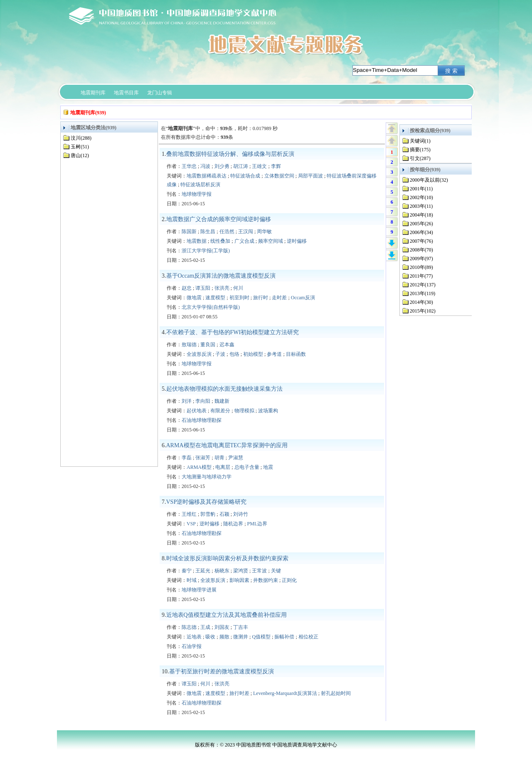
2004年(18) (421, 215)
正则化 (289, 580)
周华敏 (264, 232)
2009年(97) (421, 259)
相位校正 (308, 637)
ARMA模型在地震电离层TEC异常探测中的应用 (227, 445)
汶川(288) (81, 138)
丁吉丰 (241, 627)
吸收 (210, 637)
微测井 (241, 637)
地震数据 (197, 241)
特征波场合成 (245, 176)
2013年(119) (423, 293)
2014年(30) (421, 302)
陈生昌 (208, 232)
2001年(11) (421, 189)
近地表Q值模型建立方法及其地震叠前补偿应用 (227, 615)
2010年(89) (421, 267)
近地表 (194, 637)
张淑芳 (203, 458)
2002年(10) (421, 197)
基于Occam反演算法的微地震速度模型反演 (221, 276)
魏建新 (222, 401)
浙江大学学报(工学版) (206, 251)
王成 (205, 627)
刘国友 (222, 627)
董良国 (208, 345)
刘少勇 (222, 166)
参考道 (274, 354)
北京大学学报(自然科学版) (211, 307)
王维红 (189, 514)
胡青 (219, 458)
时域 (192, 580)
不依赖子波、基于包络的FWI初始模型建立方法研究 (233, 332)
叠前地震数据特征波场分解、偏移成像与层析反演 (230, 154)
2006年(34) (421, 232)
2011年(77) (421, 276)
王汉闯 (246, 232)
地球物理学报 (197, 194)
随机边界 (233, 524)
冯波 (205, 166)
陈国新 (189, 232)
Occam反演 (303, 298)
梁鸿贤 (241, 571)
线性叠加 (220, 241)
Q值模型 (261, 637)
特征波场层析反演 (200, 185)
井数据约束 (266, 580)
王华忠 (189, 166)
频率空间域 (271, 241)
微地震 (194, 298)
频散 (224, 637)
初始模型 (253, 354)
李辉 (276, 166)
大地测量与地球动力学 (207, 477)
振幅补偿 (284, 637)
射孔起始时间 (336, 693)
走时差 (279, 298)
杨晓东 (222, 571)
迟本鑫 (227, 345)
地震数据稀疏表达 (207, 176)
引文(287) (420, 158)
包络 (234, 354)
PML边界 (257, 524)
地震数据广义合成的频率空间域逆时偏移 (219, 219)
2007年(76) (421, 241)
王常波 (259, 571)
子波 (220, 354)
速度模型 (215, 298)
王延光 (203, 571)
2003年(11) (421, 206)
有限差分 (220, 411)
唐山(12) (80, 155)
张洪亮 (222, 288)
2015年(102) (423, 311)
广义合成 (244, 241)
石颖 (224, 514)
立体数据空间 (279, 176)
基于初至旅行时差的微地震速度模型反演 (222, 671)
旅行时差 (239, 693)
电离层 (223, 467)
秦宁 (187, 571)
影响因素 (239, 580)
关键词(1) (420, 141)
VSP (191, 524)
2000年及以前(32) (429, 180)
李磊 (187, 458)
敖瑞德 (189, 345)
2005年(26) (421, 224)
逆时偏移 (297, 241)
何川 (238, 288)
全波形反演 (199, 354)
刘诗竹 (241, 514)
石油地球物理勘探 (202, 420)
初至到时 (239, 298)
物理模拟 (244, 411)
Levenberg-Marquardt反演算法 (285, 693)
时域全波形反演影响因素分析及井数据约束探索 (227, 558)
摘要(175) (420, 150)
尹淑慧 (236, 458)
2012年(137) (423, 285)
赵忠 (187, 288)
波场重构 (268, 411)
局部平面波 (310, 176)
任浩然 (227, 232)
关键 (276, 571)
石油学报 (192, 646)
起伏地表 (197, 411)
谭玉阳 (203, 288)
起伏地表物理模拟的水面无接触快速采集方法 (224, 389)
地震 (268, 467)
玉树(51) (80, 147)
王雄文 (259, 166)
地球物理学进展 (199, 590)
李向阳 (203, 401)
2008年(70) (421, 250)
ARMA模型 (199, 467)
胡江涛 (241, 166)
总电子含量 (247, 467)
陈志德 (189, 627)
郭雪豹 (208, 514)
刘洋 (187, 401)
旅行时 (261, 298)
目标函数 (296, 354)
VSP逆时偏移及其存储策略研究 (207, 502)
